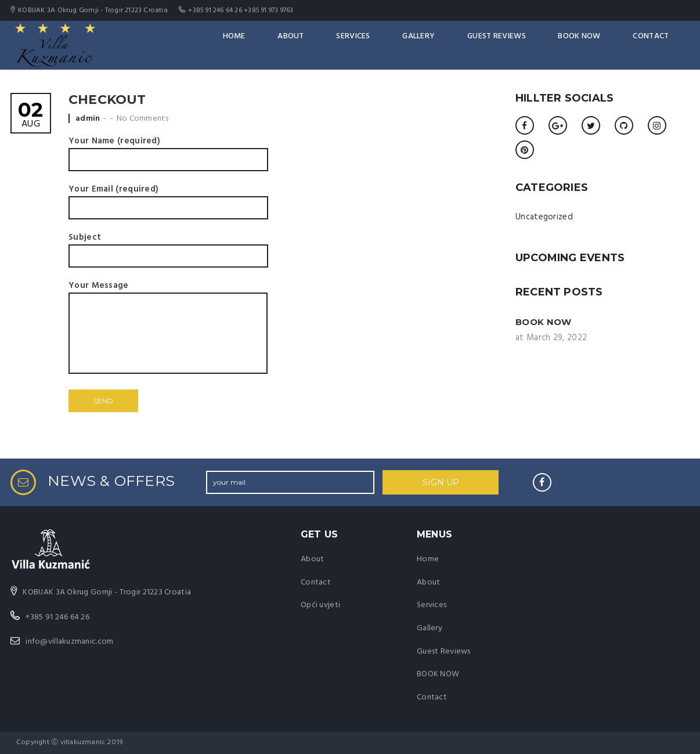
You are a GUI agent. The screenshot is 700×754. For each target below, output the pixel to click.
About (348, 45)
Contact (660, 45)
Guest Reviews (524, 45)
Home (301, 45)
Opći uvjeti (320, 605)
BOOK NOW (598, 45)
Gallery (457, 45)
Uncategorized (544, 217)
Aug (31, 116)
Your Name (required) (168, 150)
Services (401, 45)
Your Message (168, 329)
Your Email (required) (168, 199)
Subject (168, 247)
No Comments (142, 119)
